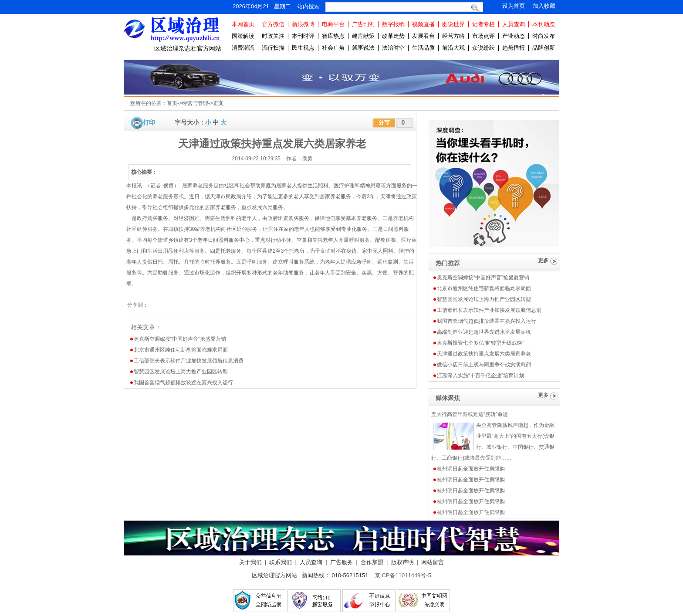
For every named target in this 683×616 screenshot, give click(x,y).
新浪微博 (303, 24)
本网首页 (243, 24)
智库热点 (333, 36)
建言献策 (363, 36)
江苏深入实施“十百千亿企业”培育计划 (480, 376)
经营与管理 (195, 103)
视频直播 (423, 24)
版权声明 (402, 562)
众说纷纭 (484, 48)
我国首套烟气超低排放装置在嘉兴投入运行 (183, 382)
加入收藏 (544, 6)
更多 (543, 261)
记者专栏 (484, 24)
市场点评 (484, 36)
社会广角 (333, 48)
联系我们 (281, 562)
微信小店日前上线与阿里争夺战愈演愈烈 (484, 365)
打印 (149, 122)
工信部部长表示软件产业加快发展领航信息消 (489, 310)
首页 (172, 103)
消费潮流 (243, 48)
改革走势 (393, 36)
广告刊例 (363, 24)
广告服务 (341, 562)
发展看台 (423, 36)
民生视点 (303, 48)
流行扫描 (273, 48)
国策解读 (243, 36)
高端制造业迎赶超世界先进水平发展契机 (484, 332)
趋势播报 (514, 48)
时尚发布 (544, 36)
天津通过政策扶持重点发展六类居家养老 (484, 354)
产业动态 (514, 36)
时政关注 (273, 36)
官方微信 (273, 24)
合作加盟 (372, 562)
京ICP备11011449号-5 (403, 575)
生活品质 (423, 48)
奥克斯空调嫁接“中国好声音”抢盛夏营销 (180, 339)
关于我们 (250, 562)
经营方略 (453, 36)
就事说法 (363, 48)
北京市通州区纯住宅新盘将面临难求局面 (181, 350)
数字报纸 (393, 24)
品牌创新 (544, 48)
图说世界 (453, 24)
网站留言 (433, 562)
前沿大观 (453, 48)
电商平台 (333, 24)
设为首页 (514, 6)
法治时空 (393, 48)
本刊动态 (544, 24)
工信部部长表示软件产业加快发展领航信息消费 (189, 361)
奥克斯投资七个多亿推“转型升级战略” (480, 343)
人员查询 (514, 24)
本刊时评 (303, 36)
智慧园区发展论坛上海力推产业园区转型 (181, 372)
